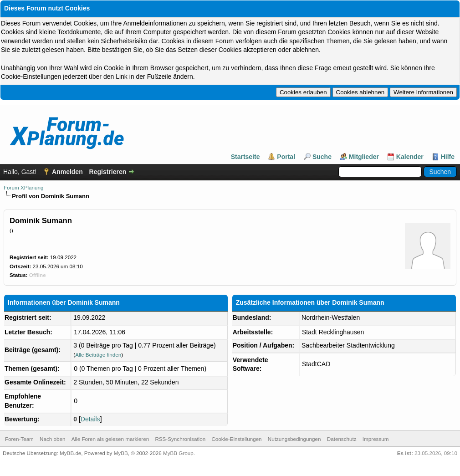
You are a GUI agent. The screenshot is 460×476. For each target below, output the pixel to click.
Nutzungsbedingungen (294, 439)
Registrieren (108, 172)
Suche (322, 157)
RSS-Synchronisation (180, 439)
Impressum (376, 439)
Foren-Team (19, 439)
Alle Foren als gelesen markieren (110, 439)
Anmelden (67, 172)
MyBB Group (178, 453)
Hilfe (448, 157)
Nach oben (52, 439)
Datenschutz (342, 439)
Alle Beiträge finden (98, 355)
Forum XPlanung (23, 187)
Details (90, 419)
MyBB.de (70, 453)
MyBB (121, 453)
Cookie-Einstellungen (236, 439)
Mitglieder (364, 157)
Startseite (245, 157)
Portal (286, 157)
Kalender (410, 157)
